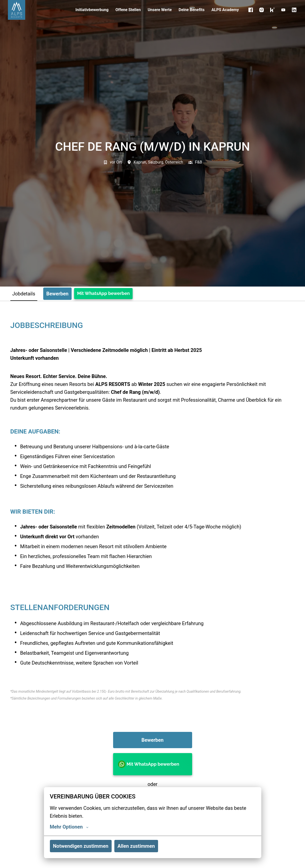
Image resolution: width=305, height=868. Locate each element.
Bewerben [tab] (58, 294)
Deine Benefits (192, 10)
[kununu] (272, 10)
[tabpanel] (153, 589)
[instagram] (262, 10)
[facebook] (251, 10)
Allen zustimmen (136, 846)
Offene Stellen (128, 10)
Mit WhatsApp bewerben (103, 293)
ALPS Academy (225, 10)
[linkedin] (294, 10)
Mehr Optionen (69, 827)
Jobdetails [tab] (24, 294)
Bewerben (153, 740)
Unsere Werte (160, 10)
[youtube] (283, 10)
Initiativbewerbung (92, 10)
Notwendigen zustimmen (81, 846)
